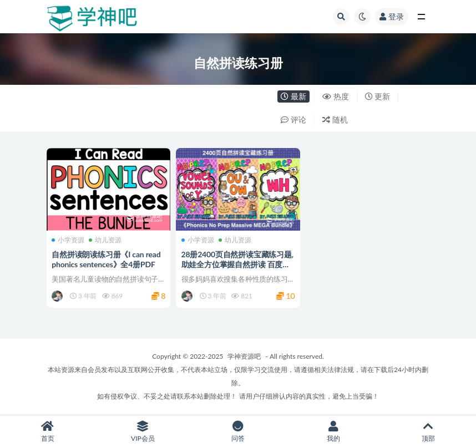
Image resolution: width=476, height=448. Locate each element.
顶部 (428, 432)
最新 (293, 96)
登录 (392, 16)
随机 (335, 119)
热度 (336, 96)
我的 (333, 432)
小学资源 (69, 240)
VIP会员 (143, 432)
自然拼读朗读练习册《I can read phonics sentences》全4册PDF (107, 259)
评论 (293, 119)
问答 (238, 432)
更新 (378, 96)
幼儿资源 (106, 240)
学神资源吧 (244, 357)
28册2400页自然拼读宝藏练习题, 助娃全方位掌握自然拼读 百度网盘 (237, 264)
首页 (48, 432)
